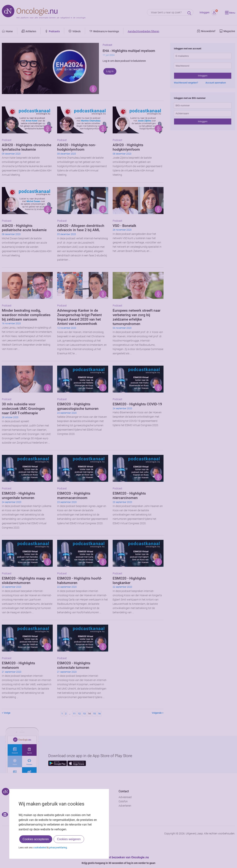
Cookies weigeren (69, 839)
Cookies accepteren (36, 839)
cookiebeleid (40, 848)
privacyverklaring (58, 848)
